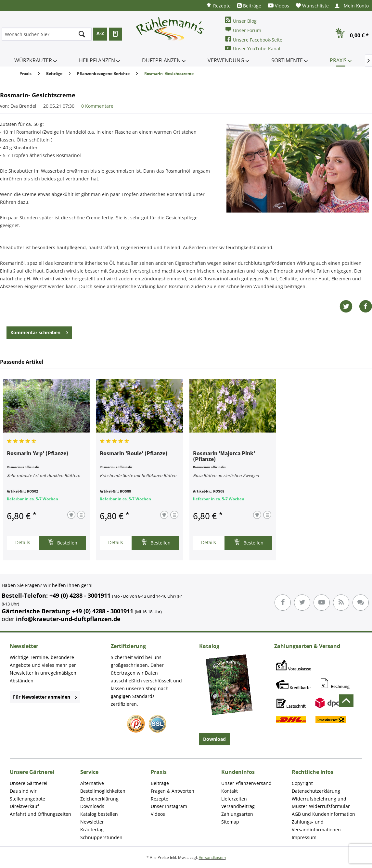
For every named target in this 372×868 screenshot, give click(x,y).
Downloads (92, 806)
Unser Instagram (169, 806)
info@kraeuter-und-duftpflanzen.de (68, 619)
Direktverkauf (24, 806)
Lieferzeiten (234, 799)
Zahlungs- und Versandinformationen (316, 826)
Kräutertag (92, 830)
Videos (278, 6)
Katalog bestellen (99, 814)
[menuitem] (218, 5)
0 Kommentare (97, 106)
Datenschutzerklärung (316, 791)
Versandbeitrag (238, 806)
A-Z (100, 33)
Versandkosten (212, 857)
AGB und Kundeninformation (323, 814)
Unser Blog (241, 20)
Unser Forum (243, 30)
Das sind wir (23, 791)
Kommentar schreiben (39, 331)
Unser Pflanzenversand (246, 783)
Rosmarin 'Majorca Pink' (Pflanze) (224, 457)
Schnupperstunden (101, 837)
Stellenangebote (27, 799)
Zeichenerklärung (99, 799)
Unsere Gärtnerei (29, 783)
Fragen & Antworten (173, 791)
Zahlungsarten (237, 814)
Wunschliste (312, 6)
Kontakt (230, 791)
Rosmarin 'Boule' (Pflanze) (134, 454)
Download (214, 739)
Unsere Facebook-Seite (254, 39)
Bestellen (63, 542)
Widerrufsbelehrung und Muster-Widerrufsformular (321, 803)
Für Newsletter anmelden (45, 697)
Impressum (304, 837)
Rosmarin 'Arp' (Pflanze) (38, 454)
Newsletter (92, 822)
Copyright (302, 783)
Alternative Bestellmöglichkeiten (103, 787)
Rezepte (218, 5)
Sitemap (230, 822)
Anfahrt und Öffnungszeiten (40, 814)
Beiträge (249, 6)
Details (23, 542)
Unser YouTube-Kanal (253, 48)
